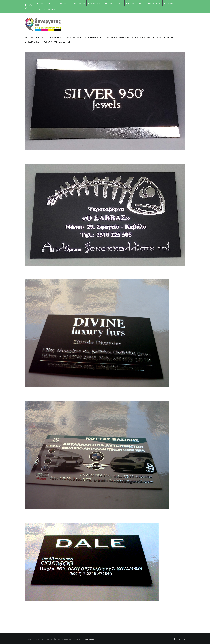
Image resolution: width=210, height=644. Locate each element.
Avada (51, 639)
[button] (69, 42)
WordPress (89, 639)
